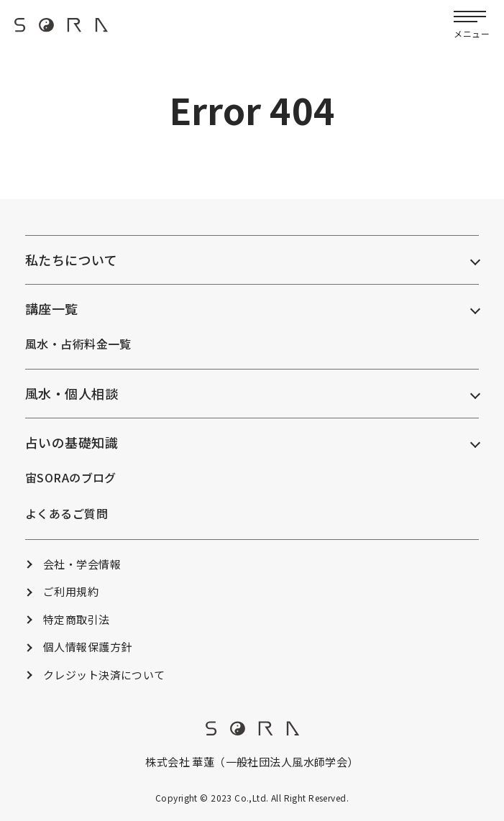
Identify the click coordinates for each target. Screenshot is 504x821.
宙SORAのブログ (71, 477)
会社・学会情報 (82, 564)
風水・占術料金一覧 (78, 344)
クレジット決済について (104, 675)
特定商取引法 (77, 619)
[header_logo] (61, 29)
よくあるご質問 (67, 513)
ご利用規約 (71, 591)
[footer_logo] (252, 731)
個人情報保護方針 (87, 647)
